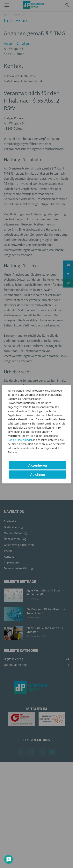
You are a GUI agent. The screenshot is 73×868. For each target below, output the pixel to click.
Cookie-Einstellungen (20, 440)
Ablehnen (38, 474)
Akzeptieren (38, 465)
